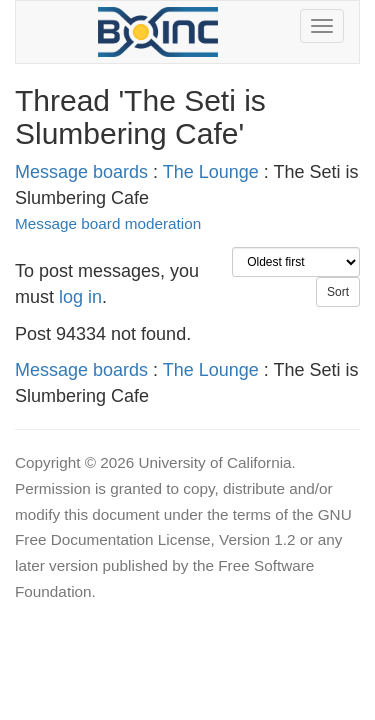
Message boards (81, 172)
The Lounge (211, 172)
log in (80, 297)
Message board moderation (108, 223)
